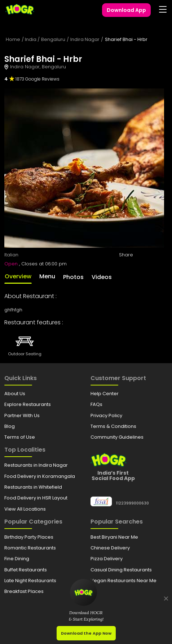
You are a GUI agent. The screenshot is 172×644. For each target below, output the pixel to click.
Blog (10, 426)
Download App (126, 10)
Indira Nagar (85, 39)
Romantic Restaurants (30, 548)
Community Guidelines (117, 437)
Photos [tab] (73, 277)
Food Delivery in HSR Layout (36, 498)
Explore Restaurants (28, 404)
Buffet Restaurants (26, 570)
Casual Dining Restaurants (121, 570)
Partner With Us (22, 415)
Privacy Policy (106, 415)
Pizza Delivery (107, 559)
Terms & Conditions (113, 426)
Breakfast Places (24, 591)
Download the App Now (86, 633)
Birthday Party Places (29, 537)
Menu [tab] (47, 276)
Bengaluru (53, 39)
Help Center (105, 394)
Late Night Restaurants (30, 581)
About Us (15, 394)
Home (13, 39)
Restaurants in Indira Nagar (36, 465)
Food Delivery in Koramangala (40, 476)
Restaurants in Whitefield (33, 487)
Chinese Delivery (110, 548)
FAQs (96, 404)
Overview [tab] (18, 276)
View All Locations (25, 509)
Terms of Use (20, 437)
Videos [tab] (102, 277)
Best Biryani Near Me (114, 537)
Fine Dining (17, 559)
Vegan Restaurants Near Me (124, 581)
